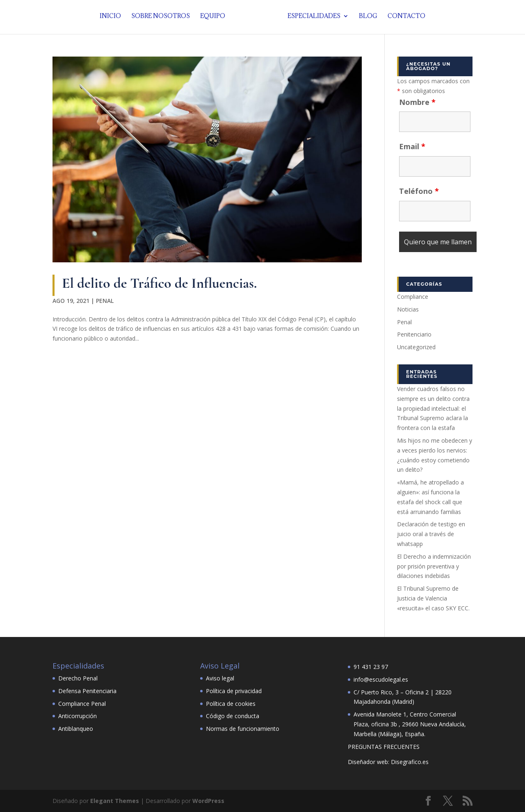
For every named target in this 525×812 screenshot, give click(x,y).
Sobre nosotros (163, 18)
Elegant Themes (115, 801)
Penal (105, 301)
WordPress (208, 801)
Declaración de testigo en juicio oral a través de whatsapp (431, 534)
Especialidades (312, 18)
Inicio (112, 18)
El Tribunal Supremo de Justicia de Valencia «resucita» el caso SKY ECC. (433, 598)
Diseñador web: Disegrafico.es (388, 762)
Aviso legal (220, 678)
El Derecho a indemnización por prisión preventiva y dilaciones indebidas (434, 566)
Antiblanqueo (76, 729)
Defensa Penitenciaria (87, 691)
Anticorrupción (78, 716)
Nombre (417, 102)
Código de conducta (233, 716)
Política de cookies (231, 704)
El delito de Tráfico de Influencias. (159, 283)
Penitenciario (414, 334)
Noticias (408, 309)
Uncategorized (416, 347)
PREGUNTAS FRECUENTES (384, 747)
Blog (366, 18)
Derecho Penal (78, 678)
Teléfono (419, 191)
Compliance (413, 297)
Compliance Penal (82, 704)
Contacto (404, 18)
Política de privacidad (234, 691)
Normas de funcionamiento (243, 729)
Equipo (215, 18)
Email (412, 146)
